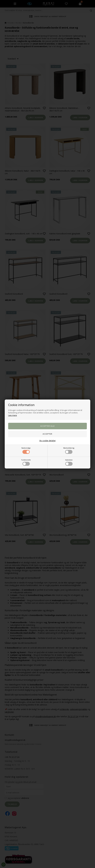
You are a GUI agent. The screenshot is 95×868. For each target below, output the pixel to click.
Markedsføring (69, 450)
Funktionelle (26, 462)
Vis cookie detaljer (48, 441)
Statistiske (69, 462)
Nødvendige (26, 450)
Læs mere (13, 415)
